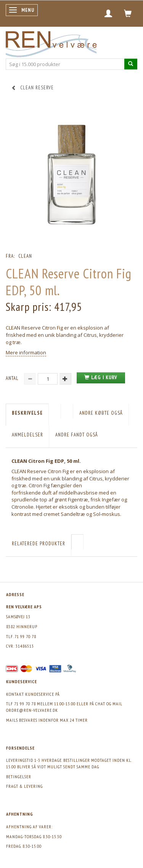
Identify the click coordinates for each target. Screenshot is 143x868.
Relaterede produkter (39, 544)
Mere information (26, 352)
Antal (13, 378)
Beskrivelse (27, 413)
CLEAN (25, 256)
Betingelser (19, 777)
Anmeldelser (27, 435)
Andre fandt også (77, 435)
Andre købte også (101, 413)
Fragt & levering (24, 786)
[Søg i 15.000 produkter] (131, 64)
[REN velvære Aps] (51, 43)
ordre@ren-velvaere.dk (32, 710)
